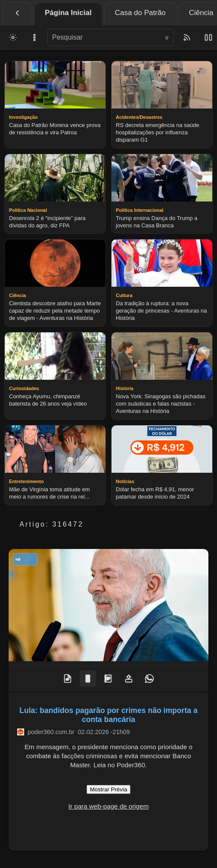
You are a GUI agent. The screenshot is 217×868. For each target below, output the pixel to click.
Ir (167, 38)
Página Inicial (68, 13)
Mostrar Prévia (109, 789)
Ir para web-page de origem (109, 806)
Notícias (28, 559)
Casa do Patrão (140, 13)
